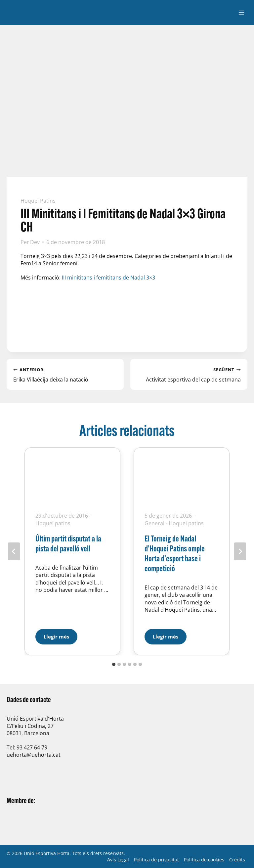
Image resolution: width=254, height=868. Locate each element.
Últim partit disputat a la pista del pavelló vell (68, 543)
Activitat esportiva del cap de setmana (189, 374)
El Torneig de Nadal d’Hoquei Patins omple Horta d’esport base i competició (175, 553)
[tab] (114, 664)
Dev (35, 242)
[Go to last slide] (14, 551)
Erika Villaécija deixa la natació (65, 374)
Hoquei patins (38, 201)
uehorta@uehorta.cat (34, 755)
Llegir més (61, 634)
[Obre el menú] (241, 12)
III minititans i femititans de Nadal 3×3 (108, 278)
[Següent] (240, 551)
